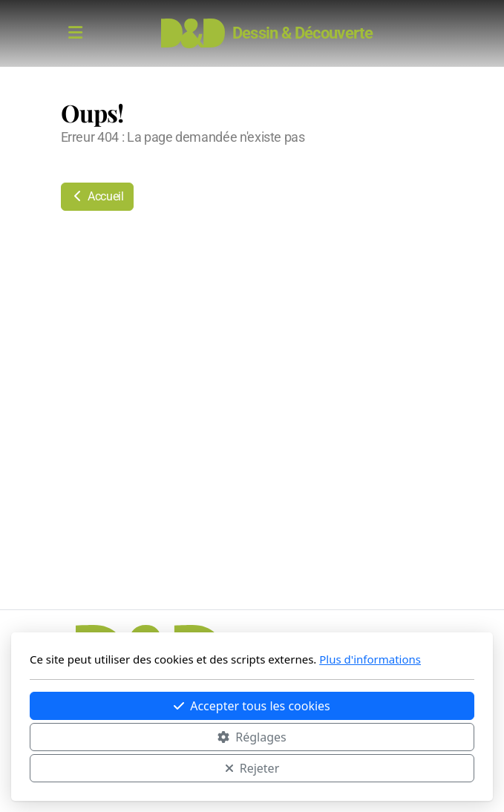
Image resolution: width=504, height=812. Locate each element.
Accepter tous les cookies (252, 706)
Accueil (97, 196)
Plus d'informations (370, 659)
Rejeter (252, 768)
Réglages (252, 737)
